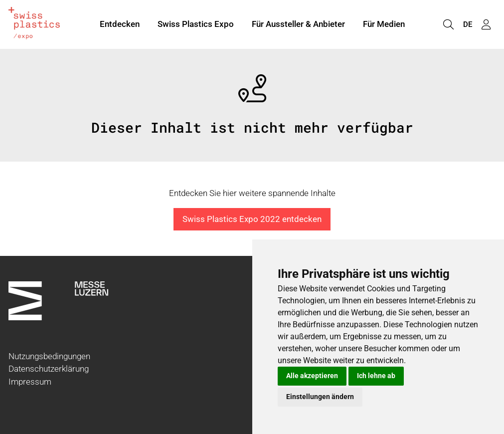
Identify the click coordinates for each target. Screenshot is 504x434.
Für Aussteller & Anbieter (298, 24)
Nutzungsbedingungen (49, 356)
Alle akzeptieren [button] (312, 376)
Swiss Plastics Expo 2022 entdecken (252, 219)
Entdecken (120, 24)
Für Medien (384, 24)
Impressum (30, 382)
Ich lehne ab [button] (376, 376)
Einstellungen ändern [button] (320, 397)
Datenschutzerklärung (49, 369)
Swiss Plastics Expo (196, 24)
